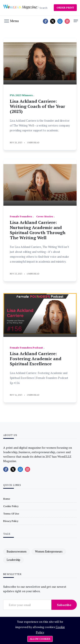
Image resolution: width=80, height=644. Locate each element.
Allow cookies (40, 639)
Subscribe (64, 605)
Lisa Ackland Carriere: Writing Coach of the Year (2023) (37, 106)
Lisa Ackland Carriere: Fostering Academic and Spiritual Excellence (36, 359)
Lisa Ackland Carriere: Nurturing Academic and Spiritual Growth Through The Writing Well (38, 230)
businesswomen (17, 551)
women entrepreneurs (49, 551)
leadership (13, 560)
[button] (12, 21)
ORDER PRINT (65, 8)
